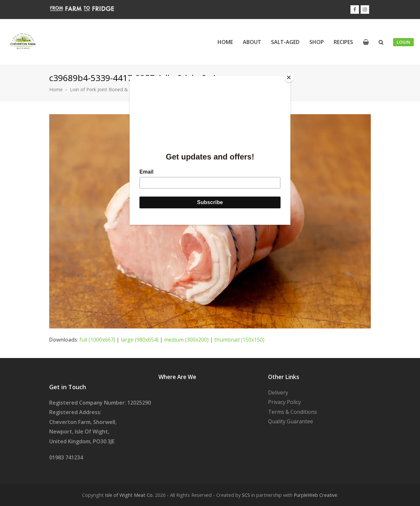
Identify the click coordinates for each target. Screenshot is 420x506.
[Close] (289, 77)
